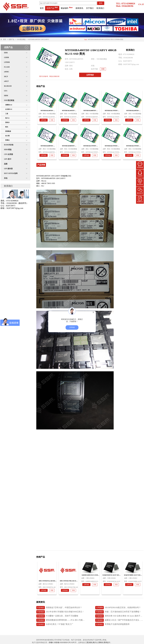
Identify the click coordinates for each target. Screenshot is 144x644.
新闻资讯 (79, 8)
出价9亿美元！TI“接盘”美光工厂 (55, 624)
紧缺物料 (67, 8)
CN (140, 4)
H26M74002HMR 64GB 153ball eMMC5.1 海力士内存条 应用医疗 (103, 39)
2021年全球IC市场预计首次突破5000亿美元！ (60, 612)
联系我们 (100, 8)
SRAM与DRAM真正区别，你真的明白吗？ (118, 608)
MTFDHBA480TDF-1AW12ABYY (39, 39)
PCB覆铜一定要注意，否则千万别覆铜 (57, 616)
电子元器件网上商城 (99, 640)
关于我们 (90, 8)
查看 (103, 69)
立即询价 (90, 75)
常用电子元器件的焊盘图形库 (112, 624)
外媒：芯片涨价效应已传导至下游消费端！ (118, 612)
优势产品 (52, 8)
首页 (42, 8)
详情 (52, 120)
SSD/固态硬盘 (21, 39)
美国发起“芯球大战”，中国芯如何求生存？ (59, 608)
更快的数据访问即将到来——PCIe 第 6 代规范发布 (60, 620)
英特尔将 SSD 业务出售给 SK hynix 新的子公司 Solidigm (119, 616)
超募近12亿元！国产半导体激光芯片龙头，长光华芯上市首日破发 (119, 620)
